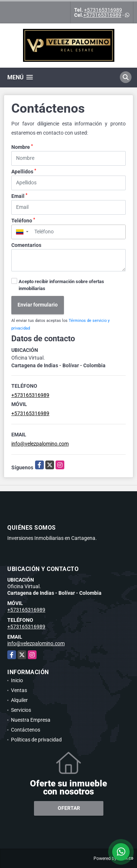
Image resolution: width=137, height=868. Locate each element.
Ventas (19, 690)
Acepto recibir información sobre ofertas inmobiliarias (61, 285)
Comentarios (26, 245)
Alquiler (19, 700)
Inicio (17, 680)
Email (19, 196)
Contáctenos (26, 730)
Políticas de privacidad (36, 740)
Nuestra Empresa (31, 720)
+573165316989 (103, 10)
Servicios (21, 710)
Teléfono (23, 220)
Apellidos (24, 171)
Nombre (22, 147)
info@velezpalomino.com (40, 444)
